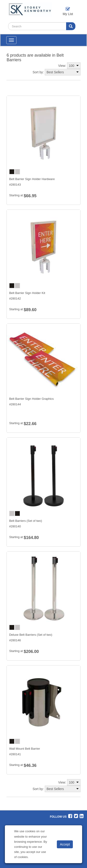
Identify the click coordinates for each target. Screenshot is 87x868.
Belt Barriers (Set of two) (26, 521)
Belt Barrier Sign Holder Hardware (32, 179)
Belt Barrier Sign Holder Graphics (31, 399)
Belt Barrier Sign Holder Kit (27, 293)
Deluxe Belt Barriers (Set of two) (31, 635)
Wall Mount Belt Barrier (24, 749)
